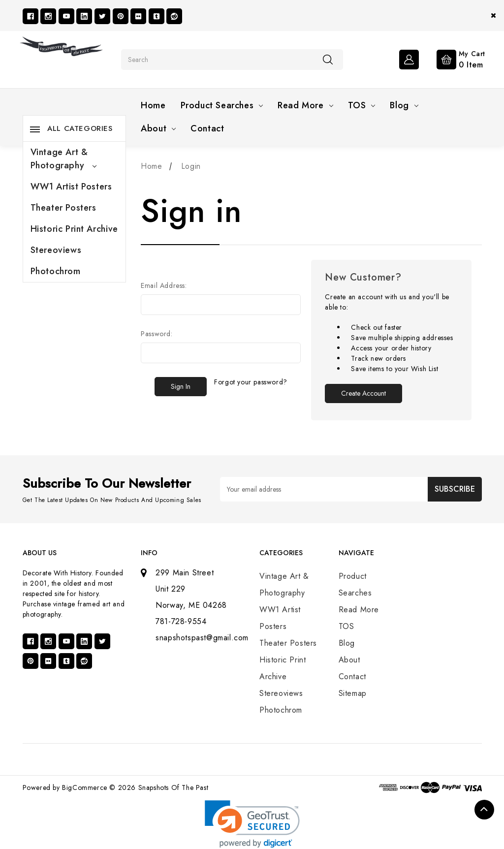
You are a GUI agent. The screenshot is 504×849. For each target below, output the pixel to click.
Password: (157, 334)
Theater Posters (63, 208)
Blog (404, 105)
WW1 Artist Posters (71, 187)
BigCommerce (85, 787)
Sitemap (353, 693)
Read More (305, 105)
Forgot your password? (251, 382)
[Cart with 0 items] (453, 59)
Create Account (363, 393)
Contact (207, 128)
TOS (362, 105)
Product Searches (222, 105)
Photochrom (56, 271)
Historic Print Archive (74, 229)
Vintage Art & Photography (63, 159)
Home (153, 105)
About (158, 128)
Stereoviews (56, 250)
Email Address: (164, 285)
